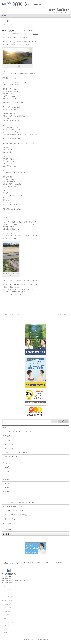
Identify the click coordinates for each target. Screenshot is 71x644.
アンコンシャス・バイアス (13, 448)
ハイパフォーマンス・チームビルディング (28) (20, 502)
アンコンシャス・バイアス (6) (14, 511)
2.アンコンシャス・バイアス (12, 601)
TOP (5, 562)
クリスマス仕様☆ (63, 315)
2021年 (7, 467)
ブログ (11, 562)
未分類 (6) (8, 523)
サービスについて (9, 593)
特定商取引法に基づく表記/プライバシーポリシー (17, 563)
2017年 (7, 484)
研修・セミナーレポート (13, 457)
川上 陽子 (6, 615)
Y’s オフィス (33, 639)
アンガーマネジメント (12, 444)
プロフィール (48, 562)
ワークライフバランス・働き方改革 (16, 452)
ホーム (6, 586)
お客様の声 (8, 440)
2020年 (7, 471)
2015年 (7, 492)
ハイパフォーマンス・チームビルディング (18, 432)
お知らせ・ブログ (9, 622)
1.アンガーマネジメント (10, 597)
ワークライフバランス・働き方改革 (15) (17, 515)
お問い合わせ (58, 562)
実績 (5, 618)
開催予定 (8, 436)
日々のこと (36, 34)
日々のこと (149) (10, 519)
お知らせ (6, 626)
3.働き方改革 (7, 604)
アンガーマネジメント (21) (13, 507)
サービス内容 (19, 562)
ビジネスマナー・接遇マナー (34, 562)
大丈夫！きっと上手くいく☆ (11, 315)
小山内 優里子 (8, 611)
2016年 (7, 488)
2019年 (7, 475)
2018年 (7, 480)
